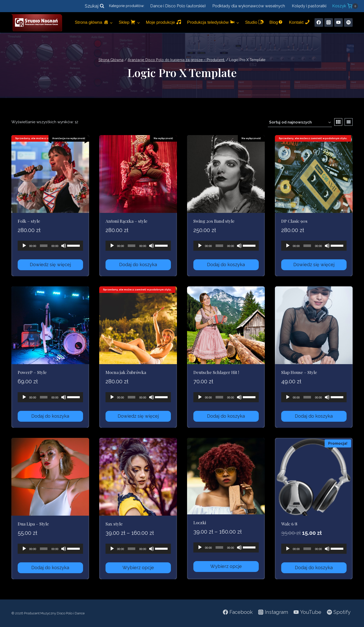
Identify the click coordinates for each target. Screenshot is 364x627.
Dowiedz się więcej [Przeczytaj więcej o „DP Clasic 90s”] (314, 265)
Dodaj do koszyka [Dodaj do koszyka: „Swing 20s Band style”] (226, 265)
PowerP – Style (32, 372)
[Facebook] (319, 22)
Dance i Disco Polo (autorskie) (178, 6)
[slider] (44, 246)
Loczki (200, 522)
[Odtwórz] (24, 246)
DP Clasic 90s (294, 221)
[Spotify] (348, 22)
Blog (276, 22)
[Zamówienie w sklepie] (300, 123)
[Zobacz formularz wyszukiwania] (95, 6)
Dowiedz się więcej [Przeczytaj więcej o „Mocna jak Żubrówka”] (138, 416)
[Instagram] (329, 22)
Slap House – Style (299, 372)
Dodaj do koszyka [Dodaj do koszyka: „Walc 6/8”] (314, 568)
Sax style (114, 524)
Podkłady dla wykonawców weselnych (249, 6)
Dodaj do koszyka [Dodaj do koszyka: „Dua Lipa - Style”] (50, 568)
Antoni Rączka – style (126, 221)
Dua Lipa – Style (33, 524)
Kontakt (299, 22)
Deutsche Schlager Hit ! (216, 372)
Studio (254, 22)
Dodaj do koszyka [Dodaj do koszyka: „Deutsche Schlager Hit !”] (226, 416)
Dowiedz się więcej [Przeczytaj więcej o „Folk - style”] (50, 265)
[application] (50, 246)
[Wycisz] (64, 246)
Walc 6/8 (289, 524)
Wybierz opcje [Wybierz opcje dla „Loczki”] (226, 566)
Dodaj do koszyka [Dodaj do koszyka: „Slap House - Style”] (314, 416)
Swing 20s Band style (214, 221)
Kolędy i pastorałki (309, 6)
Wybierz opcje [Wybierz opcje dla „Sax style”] (138, 568)
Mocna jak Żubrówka (126, 372)
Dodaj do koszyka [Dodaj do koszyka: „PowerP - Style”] (50, 416)
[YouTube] (339, 22)
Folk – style (29, 221)
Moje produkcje (164, 22)
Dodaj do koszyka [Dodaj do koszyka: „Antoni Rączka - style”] (138, 265)
